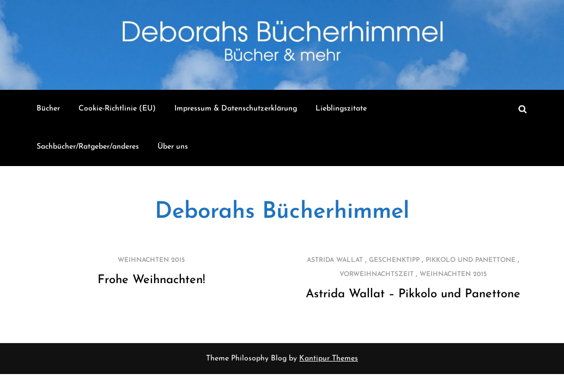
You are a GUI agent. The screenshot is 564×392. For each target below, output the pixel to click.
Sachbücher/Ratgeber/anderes (88, 147)
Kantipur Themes (329, 359)
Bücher (48, 109)
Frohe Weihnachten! (151, 280)
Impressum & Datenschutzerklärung (236, 109)
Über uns (173, 147)
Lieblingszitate (341, 109)
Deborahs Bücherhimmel (282, 212)
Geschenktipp (394, 260)
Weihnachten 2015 (151, 260)
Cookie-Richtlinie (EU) (117, 109)
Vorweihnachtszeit (377, 274)
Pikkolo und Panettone (471, 260)
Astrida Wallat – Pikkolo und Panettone (413, 294)
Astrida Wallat (335, 260)
